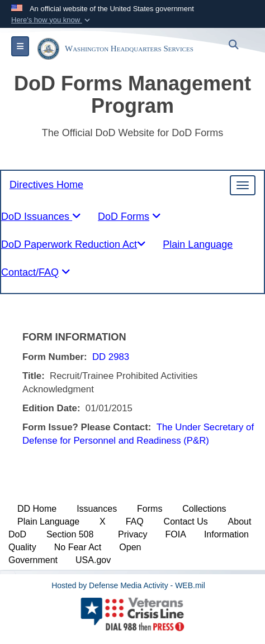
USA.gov (93, 560)
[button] (52, 20)
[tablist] (129, 219)
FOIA (176, 534)
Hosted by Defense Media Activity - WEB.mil (128, 585)
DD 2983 (111, 357)
